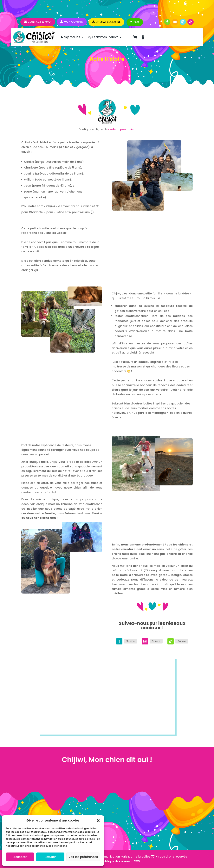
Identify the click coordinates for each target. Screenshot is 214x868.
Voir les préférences (83, 857)
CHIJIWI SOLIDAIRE (108, 22)
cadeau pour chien (122, 129)
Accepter (20, 857)
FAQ (136, 22)
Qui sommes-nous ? (103, 37)
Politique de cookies (116, 861)
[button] (98, 821)
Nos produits (71, 37)
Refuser (50, 857)
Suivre (130, 641)
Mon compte (73, 22)
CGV (137, 861)
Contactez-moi (39, 22)
